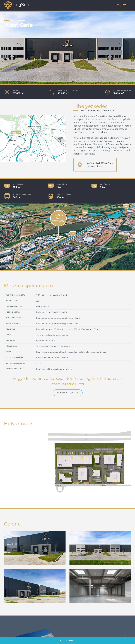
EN (129, 5)
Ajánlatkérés (67, 641)
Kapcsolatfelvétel (68, 393)
